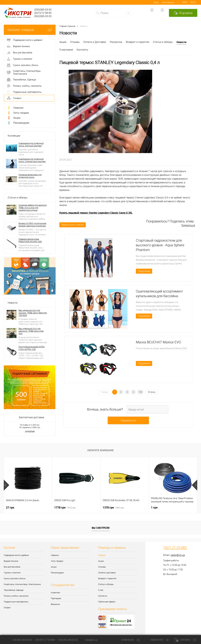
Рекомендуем (21, 123)
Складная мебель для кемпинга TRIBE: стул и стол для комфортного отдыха (33, 208)
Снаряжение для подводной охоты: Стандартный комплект (32, 160)
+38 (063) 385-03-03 (22, 640)
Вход (156, 2)
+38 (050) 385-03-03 (68, 640)
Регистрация (168, 2)
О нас (101, 590)
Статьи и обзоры (18, 198)
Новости (13, 303)
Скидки (7, 607)
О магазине (66, 50)
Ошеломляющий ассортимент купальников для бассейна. (159, 294)
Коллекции (14, 136)
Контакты (82, 50)
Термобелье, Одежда (14, 590)
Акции (17, 118)
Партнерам (56, 598)
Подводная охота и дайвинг (16, 555)
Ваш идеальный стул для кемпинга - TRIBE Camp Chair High (31, 331)
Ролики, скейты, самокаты (16, 596)
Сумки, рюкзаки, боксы (15, 578)
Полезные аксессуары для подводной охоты (30, 176)
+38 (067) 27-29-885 (45, 640)
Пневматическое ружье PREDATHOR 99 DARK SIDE (30, 240)
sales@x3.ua (178, 555)
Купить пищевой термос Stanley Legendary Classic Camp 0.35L (96, 213)
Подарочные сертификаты (16, 602)
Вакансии (55, 604)
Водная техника (11, 561)
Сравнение (128, 640)
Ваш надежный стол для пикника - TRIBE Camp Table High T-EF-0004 (33, 313)
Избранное (158, 640)
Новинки (18, 108)
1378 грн (113, 507)
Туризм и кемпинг (12, 573)
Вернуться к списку (73, 225)
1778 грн (65, 507)
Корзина (186, 640)
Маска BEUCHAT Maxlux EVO (158, 342)
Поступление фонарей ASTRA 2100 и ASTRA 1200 (32, 348)
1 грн (154, 507)
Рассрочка (116, 42)
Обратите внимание (100, 450)
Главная (102, 555)
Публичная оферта (107, 602)
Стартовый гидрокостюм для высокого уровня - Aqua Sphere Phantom (160, 245)
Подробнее (144, 271)
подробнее (30, 431)
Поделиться (188, 225)
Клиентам (56, 593)
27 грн (10, 507)
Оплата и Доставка (95, 42)
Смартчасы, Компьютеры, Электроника (22, 584)
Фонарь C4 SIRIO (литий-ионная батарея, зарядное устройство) (32, 225)
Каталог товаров (30, 30)
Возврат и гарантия (138, 42)
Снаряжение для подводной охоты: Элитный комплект (31, 145)
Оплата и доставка (107, 573)
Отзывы (75, 42)
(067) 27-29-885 (175, 548)
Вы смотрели (101, 528)
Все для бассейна (12, 567)
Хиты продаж (21, 113)
